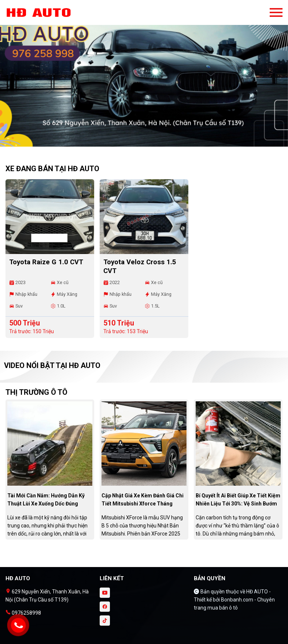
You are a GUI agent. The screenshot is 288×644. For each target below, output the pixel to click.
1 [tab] (140, 143)
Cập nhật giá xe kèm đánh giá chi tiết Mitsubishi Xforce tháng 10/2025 (143, 504)
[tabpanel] (144, 77)
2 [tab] (148, 143)
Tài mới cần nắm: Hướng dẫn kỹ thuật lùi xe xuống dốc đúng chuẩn (46, 504)
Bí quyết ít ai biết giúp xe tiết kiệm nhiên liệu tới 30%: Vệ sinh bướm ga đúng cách (238, 504)
